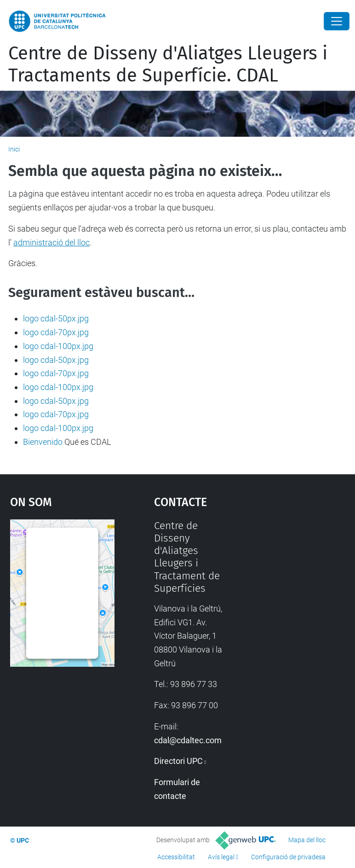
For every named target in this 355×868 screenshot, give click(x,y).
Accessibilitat (176, 857)
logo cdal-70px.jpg (56, 332)
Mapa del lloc (307, 840)
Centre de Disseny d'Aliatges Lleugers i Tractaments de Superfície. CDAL (168, 64)
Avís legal (221, 857)
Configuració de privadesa (288, 857)
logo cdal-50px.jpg (56, 318)
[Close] (337, 21)
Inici (14, 149)
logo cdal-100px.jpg (58, 346)
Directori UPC (178, 761)
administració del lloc (52, 242)
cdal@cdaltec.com (188, 740)
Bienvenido (43, 442)
